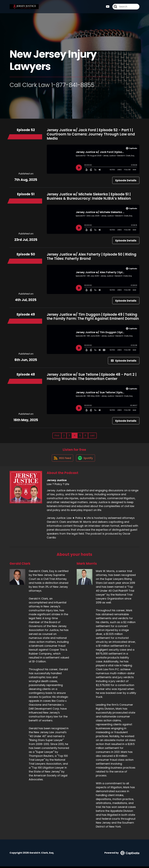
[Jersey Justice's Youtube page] (108, 7)
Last (92, 435)
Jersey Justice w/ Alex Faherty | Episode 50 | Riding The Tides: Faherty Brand (92, 256)
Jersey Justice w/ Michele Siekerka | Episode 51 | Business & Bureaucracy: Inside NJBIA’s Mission (89, 196)
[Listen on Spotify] (86, 459)
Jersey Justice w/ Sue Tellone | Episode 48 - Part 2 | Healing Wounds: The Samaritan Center (92, 377)
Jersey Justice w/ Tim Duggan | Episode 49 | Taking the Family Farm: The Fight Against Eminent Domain (93, 317)
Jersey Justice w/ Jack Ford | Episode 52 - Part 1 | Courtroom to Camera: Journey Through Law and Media (91, 134)
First (57, 435)
